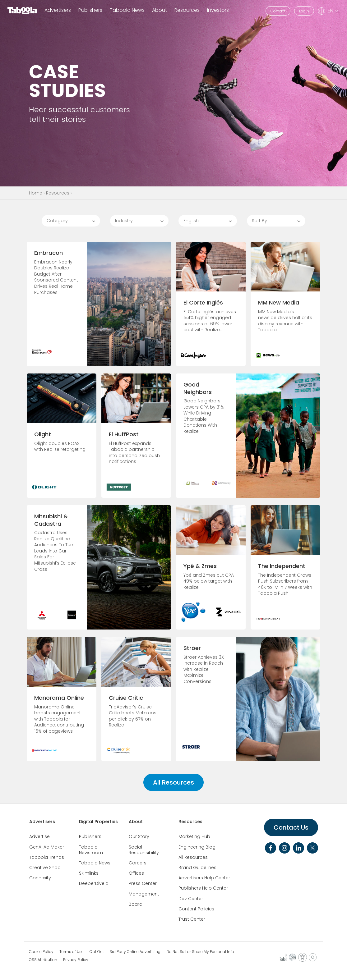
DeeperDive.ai (94, 883)
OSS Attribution (43, 960)
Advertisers (58, 10)
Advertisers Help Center (204, 878)
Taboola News (127, 10)
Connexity (40, 878)
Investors (218, 10)
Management (144, 894)
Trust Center (192, 919)
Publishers (90, 10)
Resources (58, 193)
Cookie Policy (41, 952)
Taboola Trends (47, 857)
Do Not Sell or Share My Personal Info (200, 952)
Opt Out (97, 952)
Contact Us (291, 827)
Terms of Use (72, 952)
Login (304, 11)
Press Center (143, 883)
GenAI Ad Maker (47, 847)
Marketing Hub (194, 836)
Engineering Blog (197, 847)
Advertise (39, 836)
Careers (138, 863)
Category (57, 221)
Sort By (259, 221)
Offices (136, 873)
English (191, 221)
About (136, 822)
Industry (124, 221)
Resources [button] (187, 10)
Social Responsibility (144, 850)
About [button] (160, 10)
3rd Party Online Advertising (135, 952)
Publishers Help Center (203, 888)
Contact (278, 11)
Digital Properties (98, 822)
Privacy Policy (76, 960)
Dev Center (191, 899)
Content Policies (196, 909)
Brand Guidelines (197, 868)
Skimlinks (89, 873)
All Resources (173, 782)
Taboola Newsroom (91, 850)
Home (36, 193)
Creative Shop (45, 868)
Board (136, 904)
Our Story (139, 836)
